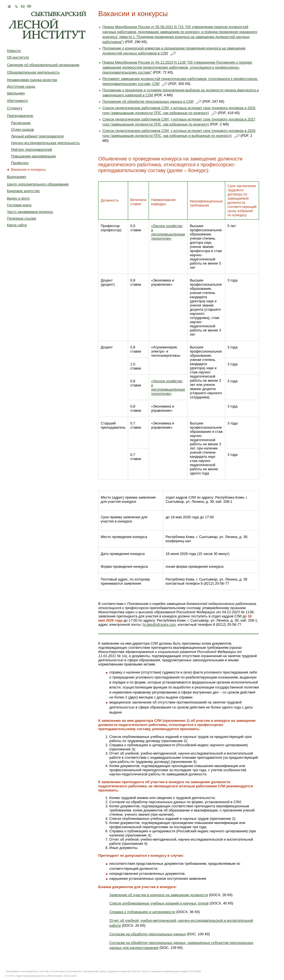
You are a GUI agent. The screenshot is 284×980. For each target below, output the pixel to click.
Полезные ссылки (21, 218)
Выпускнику (17, 177)
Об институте (18, 57)
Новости (14, 51)
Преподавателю (20, 116)
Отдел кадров (22, 130)
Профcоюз (20, 163)
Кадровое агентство (23, 191)
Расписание (21, 123)
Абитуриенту (17, 101)
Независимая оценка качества (32, 80)
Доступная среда (21, 86)
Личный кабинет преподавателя (37, 136)
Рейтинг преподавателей (32, 149)
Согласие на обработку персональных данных (147, 934)
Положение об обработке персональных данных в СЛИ (148, 101)
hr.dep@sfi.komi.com (159, 625)
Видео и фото (18, 198)
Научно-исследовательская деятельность (45, 143)
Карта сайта (17, 225)
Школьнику (16, 93)
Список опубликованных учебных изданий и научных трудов (159, 903)
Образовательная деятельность (33, 72)
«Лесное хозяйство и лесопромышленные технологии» (168, 232)
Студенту (15, 108)
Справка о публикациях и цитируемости (142, 912)
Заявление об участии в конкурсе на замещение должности (159, 895)
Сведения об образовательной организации (43, 65)
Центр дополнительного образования (38, 184)
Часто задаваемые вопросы (30, 212)
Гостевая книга (19, 205)
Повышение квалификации (33, 156)
